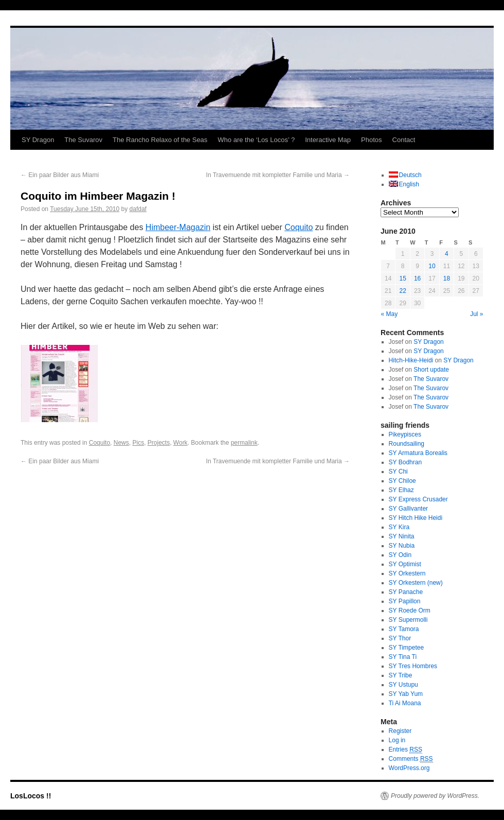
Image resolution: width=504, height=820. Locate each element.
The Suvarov (83, 140)
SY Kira (399, 527)
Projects (159, 443)
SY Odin (400, 555)
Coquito (299, 227)
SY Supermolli (408, 620)
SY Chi (398, 472)
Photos (371, 140)
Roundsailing (407, 444)
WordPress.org (409, 768)
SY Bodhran (406, 462)
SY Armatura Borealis (418, 453)
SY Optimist (405, 564)
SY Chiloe (402, 481)
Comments (411, 759)
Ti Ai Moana (405, 703)
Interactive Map (328, 140)
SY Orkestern (407, 573)
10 (432, 266)
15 (402, 278)
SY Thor (400, 638)
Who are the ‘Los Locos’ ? (256, 140)
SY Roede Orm (410, 610)
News (121, 443)
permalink (244, 443)
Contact (404, 140)
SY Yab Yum (406, 694)
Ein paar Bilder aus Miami (60, 175)
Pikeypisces (405, 434)
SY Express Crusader (418, 499)
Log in (397, 740)
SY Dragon (38, 140)
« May (390, 314)
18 (447, 278)
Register (400, 731)
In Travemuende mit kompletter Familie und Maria (278, 175)
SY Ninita (402, 536)
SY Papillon (405, 601)
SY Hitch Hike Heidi (416, 518)
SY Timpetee (406, 648)
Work (181, 443)
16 (417, 278)
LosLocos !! (31, 796)
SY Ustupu (403, 685)
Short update (431, 370)
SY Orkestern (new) (416, 583)
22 (402, 291)
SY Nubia (402, 546)
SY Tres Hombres (413, 666)
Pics (138, 443)
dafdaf (138, 209)
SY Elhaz (401, 490)
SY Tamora (404, 629)
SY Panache (406, 592)
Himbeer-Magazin (178, 227)
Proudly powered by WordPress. (435, 796)
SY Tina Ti (403, 657)
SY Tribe (401, 675)
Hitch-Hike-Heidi (411, 360)
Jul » (476, 314)
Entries (406, 750)
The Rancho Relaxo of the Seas (160, 140)
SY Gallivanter (408, 509)
